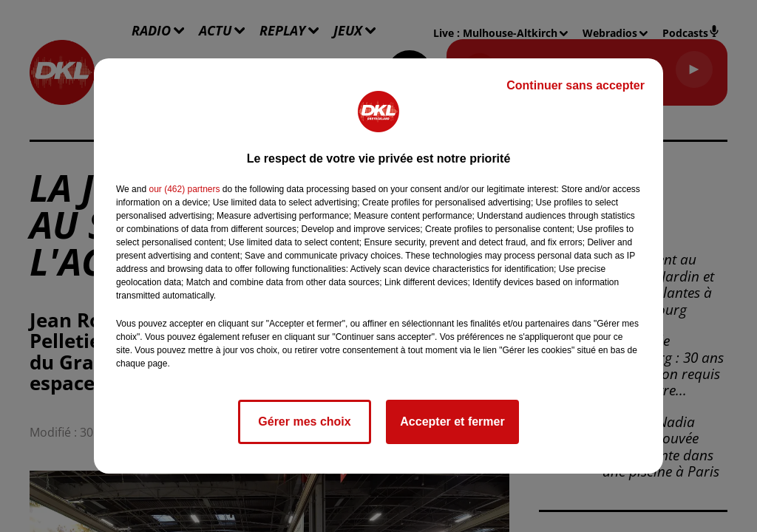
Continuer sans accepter (576, 85)
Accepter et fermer (452, 422)
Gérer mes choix (304, 422)
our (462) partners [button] (184, 189)
